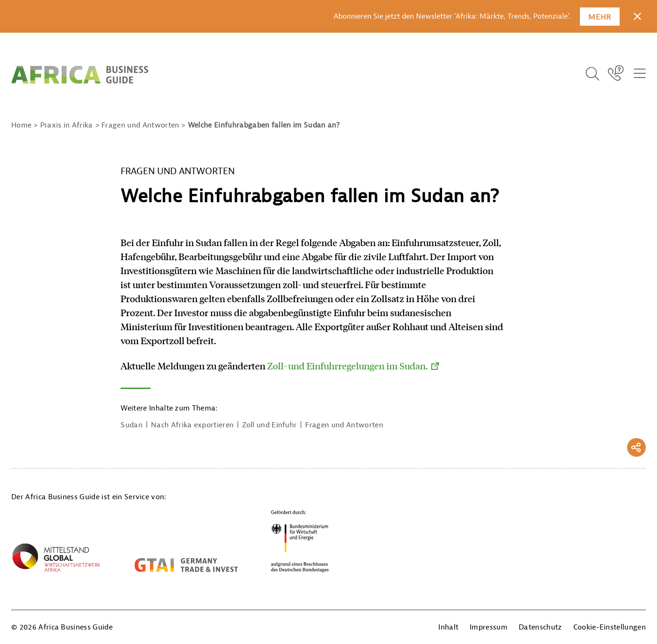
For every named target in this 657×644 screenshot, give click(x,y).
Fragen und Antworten (344, 425)
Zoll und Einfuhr (269, 425)
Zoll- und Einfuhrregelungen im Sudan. (347, 366)
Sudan (132, 425)
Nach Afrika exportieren (192, 425)
